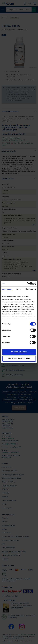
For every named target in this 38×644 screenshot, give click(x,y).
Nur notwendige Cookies (19, 358)
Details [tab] (19, 289)
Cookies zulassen (19, 352)
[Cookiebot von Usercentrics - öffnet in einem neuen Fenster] (27, 284)
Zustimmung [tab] (7, 289)
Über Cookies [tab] (31, 289)
